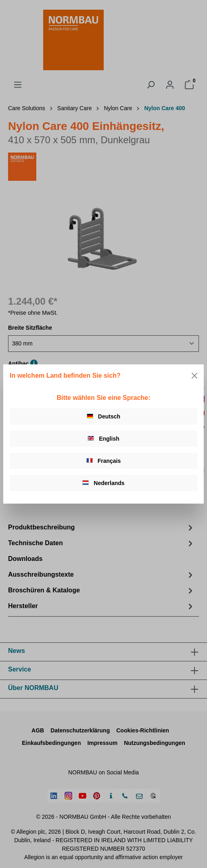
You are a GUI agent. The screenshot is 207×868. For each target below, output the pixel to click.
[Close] (194, 376)
